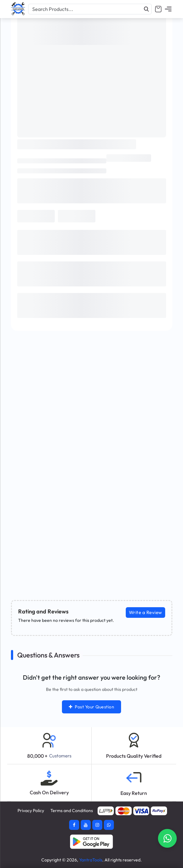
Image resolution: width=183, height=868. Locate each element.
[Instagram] (97, 825)
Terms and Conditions (72, 811)
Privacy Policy (31, 811)
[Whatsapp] (109, 825)
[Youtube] (86, 825)
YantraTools (91, 860)
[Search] (146, 9)
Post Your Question (92, 707)
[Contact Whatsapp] (167, 838)
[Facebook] (74, 825)
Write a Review (145, 612)
